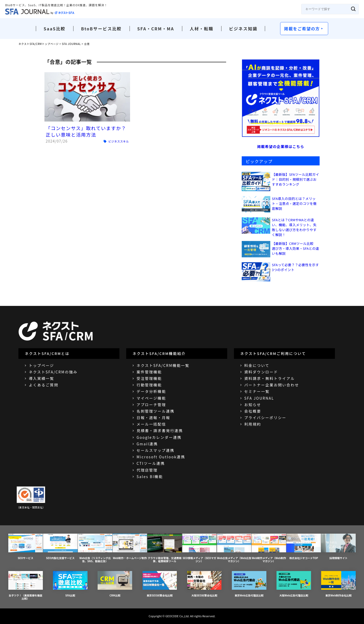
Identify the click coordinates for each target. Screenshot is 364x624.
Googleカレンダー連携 (159, 437)
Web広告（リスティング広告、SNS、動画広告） (95, 548)
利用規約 (253, 424)
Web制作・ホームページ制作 (130, 547)
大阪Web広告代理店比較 (294, 584)
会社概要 (253, 411)
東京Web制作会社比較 (338, 584)
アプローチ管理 (151, 405)
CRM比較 (115, 584)
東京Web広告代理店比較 (249, 584)
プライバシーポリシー (265, 418)
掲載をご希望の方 (302, 29)
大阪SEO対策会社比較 (204, 584)
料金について (257, 365)
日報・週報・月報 (153, 418)
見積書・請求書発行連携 (160, 431)
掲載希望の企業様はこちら (281, 146)
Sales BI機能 (150, 477)
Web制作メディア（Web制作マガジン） (269, 548)
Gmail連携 (147, 444)
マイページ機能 (151, 398)
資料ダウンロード (261, 372)
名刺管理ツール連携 (156, 411)
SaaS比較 (55, 29)
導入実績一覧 (41, 378)
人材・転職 (202, 29)
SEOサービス (26, 547)
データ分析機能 (151, 391)
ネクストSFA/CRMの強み (53, 372)
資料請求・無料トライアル (270, 378)
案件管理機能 (149, 372)
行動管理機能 (149, 385)
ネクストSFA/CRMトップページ (39, 44)
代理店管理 (147, 470)
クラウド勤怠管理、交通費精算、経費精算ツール (165, 548)
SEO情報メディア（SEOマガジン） (200, 548)
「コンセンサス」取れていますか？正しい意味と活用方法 (86, 131)
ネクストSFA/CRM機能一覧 (163, 365)
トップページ (41, 365)
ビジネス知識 (243, 29)
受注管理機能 (149, 378)
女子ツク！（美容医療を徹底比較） (26, 586)
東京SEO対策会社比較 (160, 584)
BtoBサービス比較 (101, 29)
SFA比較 (70, 584)
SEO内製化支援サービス (60, 547)
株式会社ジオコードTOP (304, 547)
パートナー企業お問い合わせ (272, 385)
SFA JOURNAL (71, 44)
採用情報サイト (338, 547)
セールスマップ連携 (156, 450)
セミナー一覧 (257, 391)
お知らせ (253, 405)
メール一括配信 (151, 424)
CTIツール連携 (151, 463)
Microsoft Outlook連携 (161, 457)
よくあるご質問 (44, 385)
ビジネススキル (119, 141)
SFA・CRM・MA (156, 29)
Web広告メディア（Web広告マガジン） (234, 548)
